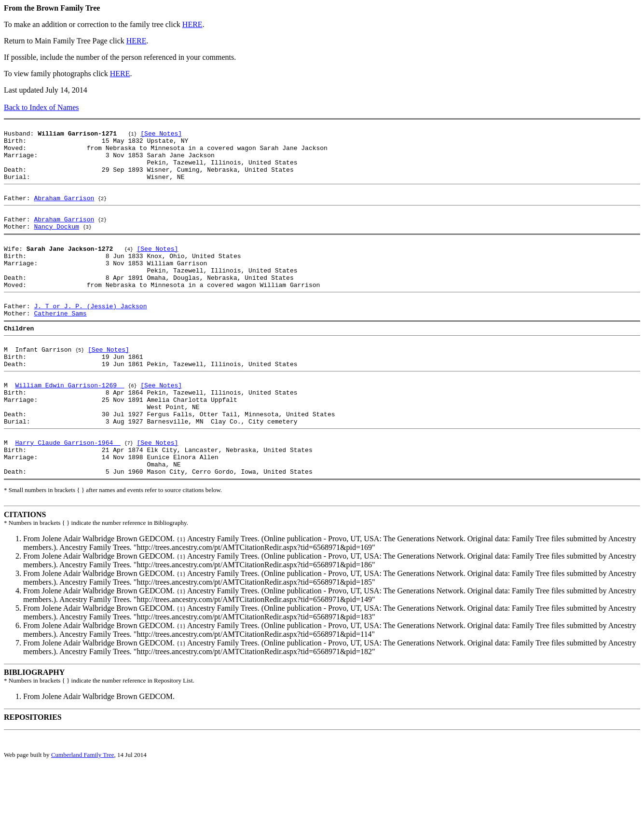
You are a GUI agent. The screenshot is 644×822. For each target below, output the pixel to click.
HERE (192, 24)
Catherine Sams (60, 346)
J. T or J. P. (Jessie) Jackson (90, 338)
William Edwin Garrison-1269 (69, 428)
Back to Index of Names (41, 107)
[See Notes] (161, 136)
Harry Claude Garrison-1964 (68, 496)
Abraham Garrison (64, 212)
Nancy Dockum (56, 245)
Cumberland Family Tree (83, 814)
